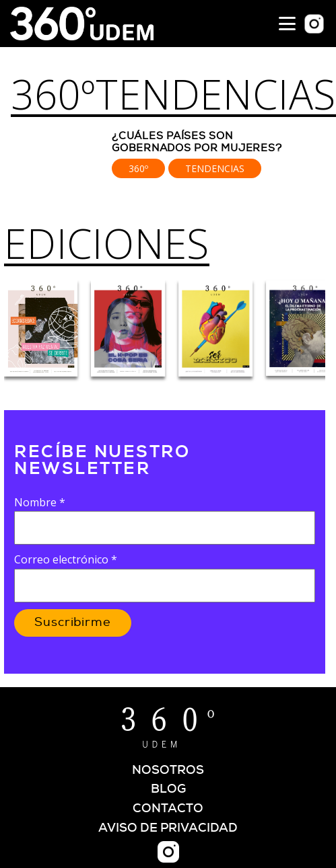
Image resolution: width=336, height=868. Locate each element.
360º (53, 94)
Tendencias (215, 168)
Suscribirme (73, 623)
